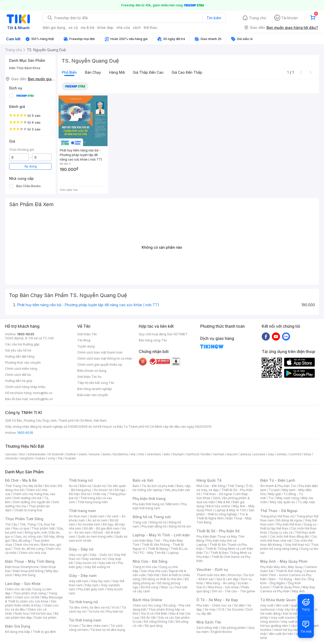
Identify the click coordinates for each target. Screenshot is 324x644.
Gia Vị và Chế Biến (154, 613)
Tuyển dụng (86, 346)
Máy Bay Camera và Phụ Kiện (288, 589)
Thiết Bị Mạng (158, 549)
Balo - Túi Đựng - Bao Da (287, 579)
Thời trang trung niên (93, 502)
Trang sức (140, 522)
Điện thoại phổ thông (28, 571)
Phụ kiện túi (115, 611)
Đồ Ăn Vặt (149, 618)
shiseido (12, 458)
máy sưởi (267, 605)
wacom (232, 454)
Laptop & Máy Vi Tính (231, 510)
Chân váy (100, 494)
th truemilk (56, 454)
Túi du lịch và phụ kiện (158, 486)
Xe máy (210, 609)
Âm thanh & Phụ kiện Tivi (278, 486)
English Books (222, 632)
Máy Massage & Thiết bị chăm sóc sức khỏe (34, 599)
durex (107, 454)
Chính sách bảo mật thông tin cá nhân (105, 358)
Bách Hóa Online (147, 600)
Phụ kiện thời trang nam (160, 506)
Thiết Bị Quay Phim (286, 587)
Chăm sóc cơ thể (27, 597)
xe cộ (73, 27)
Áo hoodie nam (89, 524)
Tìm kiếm (214, 18)
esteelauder (37, 454)
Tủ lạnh (274, 490)
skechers (154, 454)
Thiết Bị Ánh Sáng (289, 571)
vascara (11, 454)
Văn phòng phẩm (233, 628)
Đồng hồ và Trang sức (152, 517)
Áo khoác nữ (103, 490)
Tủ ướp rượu (306, 502)
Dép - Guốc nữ (101, 555)
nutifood (193, 454)
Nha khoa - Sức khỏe (223, 587)
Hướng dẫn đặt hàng (20, 356)
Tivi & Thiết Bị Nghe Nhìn (222, 516)
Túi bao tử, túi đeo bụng (108, 630)
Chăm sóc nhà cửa (33, 553)
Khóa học (235, 575)
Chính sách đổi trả (18, 375)
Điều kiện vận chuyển (93, 395)
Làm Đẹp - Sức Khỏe (23, 584)
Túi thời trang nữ (83, 602)
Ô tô (221, 609)
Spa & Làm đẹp (227, 579)
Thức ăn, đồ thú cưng (28, 549)
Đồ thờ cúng (149, 587)
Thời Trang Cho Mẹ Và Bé (24, 486)
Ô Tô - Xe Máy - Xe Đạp (217, 600)
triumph (178, 454)
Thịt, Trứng (28, 524)
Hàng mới (117, 72)
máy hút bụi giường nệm (287, 624)
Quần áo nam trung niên (95, 536)
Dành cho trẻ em (27, 545)
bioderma (121, 454)
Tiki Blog (84, 340)
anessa (246, 454)
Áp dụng (31, 166)
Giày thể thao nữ (297, 545)
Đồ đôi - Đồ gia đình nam (102, 528)
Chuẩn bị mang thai (28, 510)
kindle (206, 454)
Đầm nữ (85, 486)
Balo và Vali (143, 480)
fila (60, 458)
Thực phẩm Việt (43, 528)
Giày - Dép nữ (81, 549)
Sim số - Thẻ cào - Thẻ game (234, 591)
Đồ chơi (50, 486)
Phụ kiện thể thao (289, 524)
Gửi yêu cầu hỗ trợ (18, 350)
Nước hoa (22, 613)
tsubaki (70, 458)
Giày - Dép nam (83, 575)
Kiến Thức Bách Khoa (25, 68)
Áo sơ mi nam (97, 520)
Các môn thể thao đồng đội (289, 536)
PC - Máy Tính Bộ (153, 553)
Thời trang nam (82, 511)
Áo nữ (73, 486)
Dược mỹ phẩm (45, 618)
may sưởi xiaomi (283, 618)
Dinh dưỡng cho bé (28, 498)
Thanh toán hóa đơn (211, 575)
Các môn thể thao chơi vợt (289, 539)
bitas (308, 454)
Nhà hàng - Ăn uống (220, 583)
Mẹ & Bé (224, 502)
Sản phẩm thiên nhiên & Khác (31, 603)
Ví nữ (115, 607)
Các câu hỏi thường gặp (22, 344)
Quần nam (97, 516)
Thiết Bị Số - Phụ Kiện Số (218, 531)
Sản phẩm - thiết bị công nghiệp (225, 512)
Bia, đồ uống (21, 541)
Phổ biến (69, 72)
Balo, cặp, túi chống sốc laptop (162, 488)
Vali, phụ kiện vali (177, 490)
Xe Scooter (235, 609)
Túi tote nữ (96, 611)
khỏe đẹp (105, 27)
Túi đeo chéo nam (95, 626)
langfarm (27, 458)
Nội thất (154, 575)
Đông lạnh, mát (36, 532)
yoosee (259, 454)
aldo (167, 454)
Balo (136, 486)
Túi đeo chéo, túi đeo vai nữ (89, 607)
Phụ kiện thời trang (149, 499)
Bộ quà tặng (154, 626)
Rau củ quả (21, 528)
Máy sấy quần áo (283, 502)
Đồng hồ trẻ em (180, 526)
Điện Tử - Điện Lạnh (278, 480)
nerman (219, 454)
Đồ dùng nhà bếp (18, 632)
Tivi (271, 498)
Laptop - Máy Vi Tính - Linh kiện (161, 535)
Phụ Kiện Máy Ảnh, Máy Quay (281, 567)
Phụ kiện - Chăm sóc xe (214, 605)
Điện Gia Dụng (18, 626)
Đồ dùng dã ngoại (289, 520)
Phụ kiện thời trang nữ (148, 504)
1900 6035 (25, 433)
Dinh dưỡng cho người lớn (32, 502)
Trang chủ (258, 18)
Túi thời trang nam (85, 620)
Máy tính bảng (25, 575)
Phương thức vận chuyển (23, 363)
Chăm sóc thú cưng (147, 605)
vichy (52, 458)
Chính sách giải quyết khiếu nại (100, 365)
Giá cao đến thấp (187, 72)
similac (282, 454)
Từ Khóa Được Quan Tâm (282, 600)
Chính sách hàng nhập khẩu (25, 387)
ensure (95, 454)
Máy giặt (275, 494)
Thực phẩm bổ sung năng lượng (289, 547)
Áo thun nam (78, 516)
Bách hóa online (218, 506)
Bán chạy (93, 72)
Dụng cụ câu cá (281, 532)
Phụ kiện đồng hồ (154, 526)
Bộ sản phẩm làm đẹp (32, 616)
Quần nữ (99, 486)
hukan (41, 458)
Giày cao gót (78, 555)
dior (22, 454)
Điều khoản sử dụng (92, 371)
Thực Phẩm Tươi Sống (24, 519)
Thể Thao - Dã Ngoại (279, 511)
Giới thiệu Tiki (87, 334)
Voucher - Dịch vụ (212, 569)
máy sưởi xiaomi (293, 622)
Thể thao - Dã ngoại (217, 494)
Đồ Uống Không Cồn (159, 622)
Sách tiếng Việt (207, 628)
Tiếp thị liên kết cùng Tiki (96, 383)
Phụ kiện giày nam (91, 589)
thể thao (150, 27)
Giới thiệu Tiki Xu (89, 377)
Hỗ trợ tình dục (42, 613)
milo (141, 454)
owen (83, 454)
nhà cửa (123, 27)
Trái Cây (11, 524)
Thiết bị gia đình (44, 632)
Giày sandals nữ (94, 559)
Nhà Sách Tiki (209, 622)
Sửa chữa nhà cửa (154, 571)
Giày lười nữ (107, 563)
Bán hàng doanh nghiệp (95, 389)
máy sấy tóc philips (292, 609)
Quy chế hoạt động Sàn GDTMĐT (163, 334)
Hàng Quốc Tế (209, 480)
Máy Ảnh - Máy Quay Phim (284, 561)
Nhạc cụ (167, 587)
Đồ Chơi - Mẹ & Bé (21, 480)
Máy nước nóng (288, 498)
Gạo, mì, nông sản (29, 536)
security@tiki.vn (41, 399)
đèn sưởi (282, 605)
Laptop (173, 553)
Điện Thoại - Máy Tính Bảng (30, 561)
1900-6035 (26, 334)
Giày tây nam (100, 581)
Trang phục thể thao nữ (277, 516)
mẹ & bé (88, 27)
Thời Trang (236, 486)
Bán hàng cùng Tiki (153, 340)
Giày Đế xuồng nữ (97, 567)
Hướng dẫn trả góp (19, 381)
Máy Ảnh (298, 591)
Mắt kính (173, 504)
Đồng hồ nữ (158, 522)
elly (133, 454)
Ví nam (74, 626)
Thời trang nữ (81, 480)
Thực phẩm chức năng (29, 593)
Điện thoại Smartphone (22, 567)
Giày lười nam (79, 581)
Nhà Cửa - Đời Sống (150, 561)
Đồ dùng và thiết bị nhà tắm (162, 579)
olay (271, 454)
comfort (296, 454)
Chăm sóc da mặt (18, 589)
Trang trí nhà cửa (145, 567)
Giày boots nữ (86, 563)
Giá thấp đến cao (148, 72)
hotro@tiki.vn (43, 393)
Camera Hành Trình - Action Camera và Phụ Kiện (288, 575)
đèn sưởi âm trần (281, 634)
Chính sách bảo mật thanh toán (100, 352)
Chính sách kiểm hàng (21, 369)
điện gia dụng (54, 27)
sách (137, 27)
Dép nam (92, 585)
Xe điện (239, 605)
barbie (71, 454)
